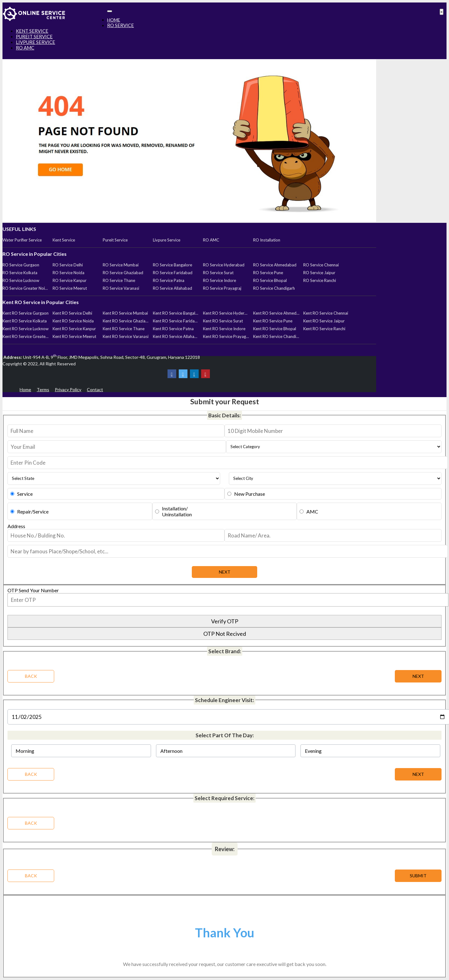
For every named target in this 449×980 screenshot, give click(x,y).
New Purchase (250, 494)
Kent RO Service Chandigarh (276, 336)
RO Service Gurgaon (21, 265)
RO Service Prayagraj (222, 288)
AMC (312, 511)
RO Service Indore (220, 280)
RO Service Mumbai (121, 265)
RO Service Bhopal (270, 280)
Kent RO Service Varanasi (126, 336)
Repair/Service (33, 511)
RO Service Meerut (70, 288)
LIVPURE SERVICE (35, 42)
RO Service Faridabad (173, 273)
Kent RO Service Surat (223, 321)
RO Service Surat (218, 273)
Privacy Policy (68, 389)
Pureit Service (115, 240)
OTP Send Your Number (33, 590)
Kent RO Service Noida (73, 321)
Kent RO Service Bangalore (176, 313)
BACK (31, 774)
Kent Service (64, 240)
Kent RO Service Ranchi (324, 329)
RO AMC (25, 48)
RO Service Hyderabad (224, 265)
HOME (114, 20)
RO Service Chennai (321, 265)
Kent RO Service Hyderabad (226, 313)
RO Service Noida (69, 273)
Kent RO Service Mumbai (125, 313)
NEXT (418, 774)
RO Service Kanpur (70, 280)
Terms (43, 389)
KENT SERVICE (32, 31)
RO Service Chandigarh (274, 288)
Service (25, 494)
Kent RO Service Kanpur (74, 329)
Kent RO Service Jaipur (324, 321)
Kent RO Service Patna (173, 329)
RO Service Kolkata (20, 273)
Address (16, 526)
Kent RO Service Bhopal (275, 329)
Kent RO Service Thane (124, 329)
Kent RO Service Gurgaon (26, 313)
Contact (95, 389)
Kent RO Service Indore (224, 329)
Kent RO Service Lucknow (26, 329)
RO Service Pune (268, 273)
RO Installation (267, 240)
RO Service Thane (119, 280)
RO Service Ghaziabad (123, 273)
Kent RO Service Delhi (72, 313)
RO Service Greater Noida (26, 288)
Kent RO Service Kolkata (25, 321)
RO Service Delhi (68, 265)
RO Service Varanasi (121, 288)
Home (25, 389)
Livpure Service (167, 240)
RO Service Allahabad (173, 288)
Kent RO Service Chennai (326, 313)
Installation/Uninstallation (177, 511)
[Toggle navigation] (110, 11)
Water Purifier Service (22, 240)
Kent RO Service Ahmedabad (276, 313)
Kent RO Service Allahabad (176, 336)
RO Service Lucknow (21, 280)
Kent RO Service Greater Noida (26, 336)
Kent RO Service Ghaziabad (126, 321)
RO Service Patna (169, 280)
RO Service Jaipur (319, 273)
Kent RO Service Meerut (74, 336)
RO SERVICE (121, 25)
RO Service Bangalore (173, 265)
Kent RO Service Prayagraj (226, 336)
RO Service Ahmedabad (275, 265)
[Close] (442, 12)
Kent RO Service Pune (273, 321)
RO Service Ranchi (320, 280)
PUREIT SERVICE (34, 36)
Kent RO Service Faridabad (176, 321)
